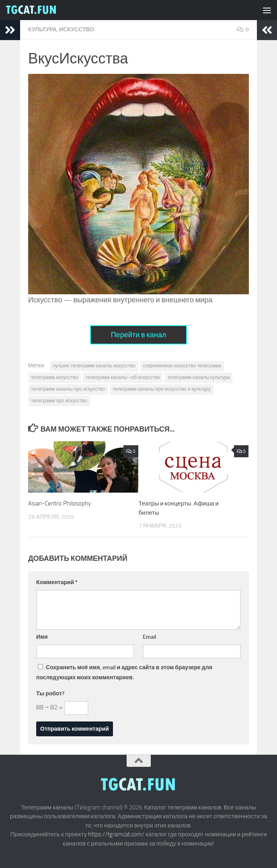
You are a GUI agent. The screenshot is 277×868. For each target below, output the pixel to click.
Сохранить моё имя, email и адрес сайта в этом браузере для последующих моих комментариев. (124, 672)
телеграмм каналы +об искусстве (123, 377)
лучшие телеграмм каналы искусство (94, 366)
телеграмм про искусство (59, 401)
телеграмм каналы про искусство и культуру (162, 389)
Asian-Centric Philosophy (60, 503)
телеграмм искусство (54, 377)
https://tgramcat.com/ (116, 834)
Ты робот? (50, 694)
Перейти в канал (139, 335)
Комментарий (57, 582)
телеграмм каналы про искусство (68, 389)
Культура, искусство (61, 30)
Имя (42, 637)
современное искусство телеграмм (182, 366)
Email (150, 637)
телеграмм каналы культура (198, 377)
